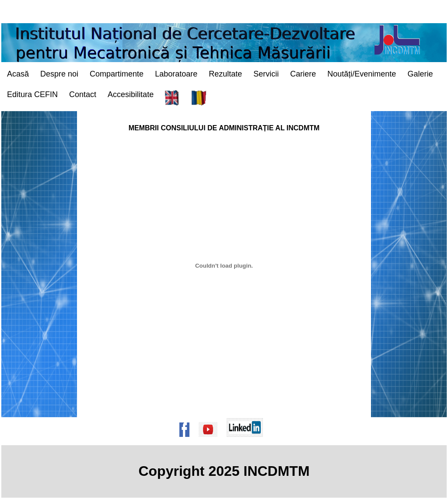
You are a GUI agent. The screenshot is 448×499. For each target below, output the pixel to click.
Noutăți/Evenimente (362, 74)
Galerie (420, 74)
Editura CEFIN (32, 94)
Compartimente (117, 74)
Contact (83, 94)
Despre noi (59, 74)
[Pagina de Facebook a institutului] (187, 441)
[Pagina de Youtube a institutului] (211, 441)
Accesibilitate (131, 94)
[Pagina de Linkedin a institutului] (248, 441)
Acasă (18, 74)
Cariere (303, 74)
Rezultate (225, 74)
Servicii (266, 74)
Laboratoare (176, 74)
